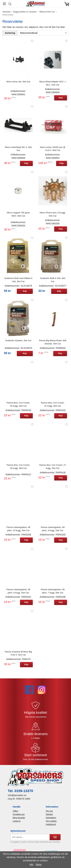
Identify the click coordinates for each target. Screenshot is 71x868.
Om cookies (51, 821)
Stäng (39, 864)
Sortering (10, 33)
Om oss (49, 811)
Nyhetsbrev (51, 818)
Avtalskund (51, 824)
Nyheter (49, 814)
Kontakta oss (19, 814)
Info (31, 864)
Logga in (17, 821)
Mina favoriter (19, 818)
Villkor (15, 811)
